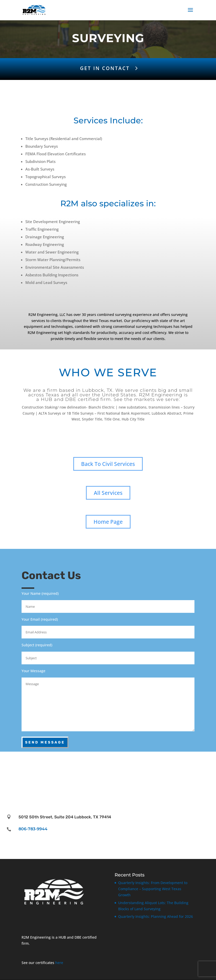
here (59, 958)
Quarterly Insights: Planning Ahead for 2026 (156, 912)
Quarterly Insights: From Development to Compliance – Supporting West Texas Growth (153, 884)
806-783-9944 (33, 824)
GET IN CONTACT (105, 68)
